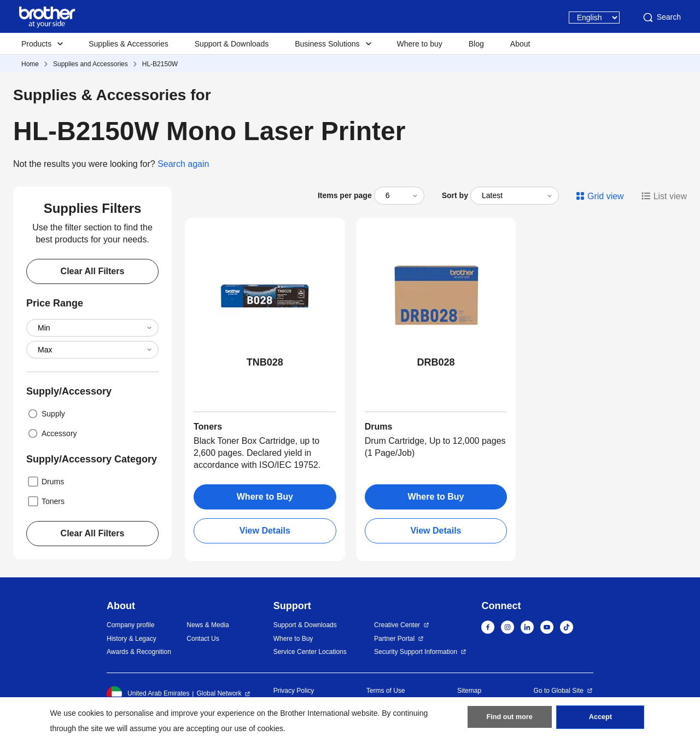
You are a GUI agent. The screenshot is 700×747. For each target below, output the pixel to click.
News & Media (208, 625)
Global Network (219, 693)
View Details (265, 531)
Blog (476, 44)
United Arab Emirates (148, 694)
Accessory (52, 433)
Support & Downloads (232, 44)
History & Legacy (132, 639)
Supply (46, 414)
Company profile (130, 625)
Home (30, 64)
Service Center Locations (310, 652)
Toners (45, 501)
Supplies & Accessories (129, 44)
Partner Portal (394, 639)
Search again (183, 164)
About (520, 44)
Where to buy (420, 44)
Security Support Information (416, 652)
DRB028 (436, 362)
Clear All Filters (93, 271)
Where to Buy (265, 497)
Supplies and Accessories (91, 64)
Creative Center (397, 625)
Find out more (510, 720)
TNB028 (265, 362)
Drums (45, 482)
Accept (600, 720)
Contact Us (203, 639)
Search (661, 18)
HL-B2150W (160, 64)
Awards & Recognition (139, 652)
